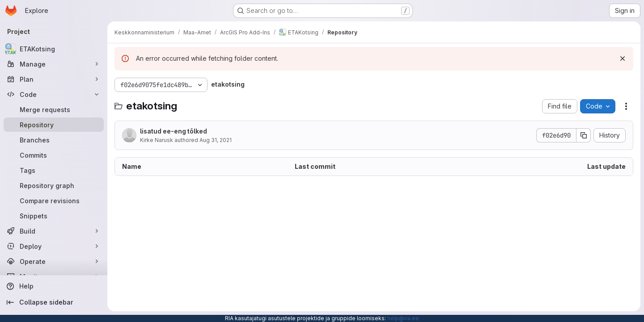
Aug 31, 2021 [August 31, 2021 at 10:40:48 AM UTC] (216, 140)
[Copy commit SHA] (584, 135)
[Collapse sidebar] (54, 302)
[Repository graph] (54, 185)
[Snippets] (54, 216)
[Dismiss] (623, 59)
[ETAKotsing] (54, 49)
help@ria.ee (403, 318)
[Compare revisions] (54, 201)
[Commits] (54, 155)
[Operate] (54, 261)
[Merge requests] (54, 109)
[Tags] (54, 170)
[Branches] (54, 140)
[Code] (54, 94)
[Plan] (54, 79)
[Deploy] (54, 246)
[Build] (54, 231)
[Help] (54, 286)
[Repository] (54, 125)
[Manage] (54, 64)
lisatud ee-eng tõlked (174, 131)
